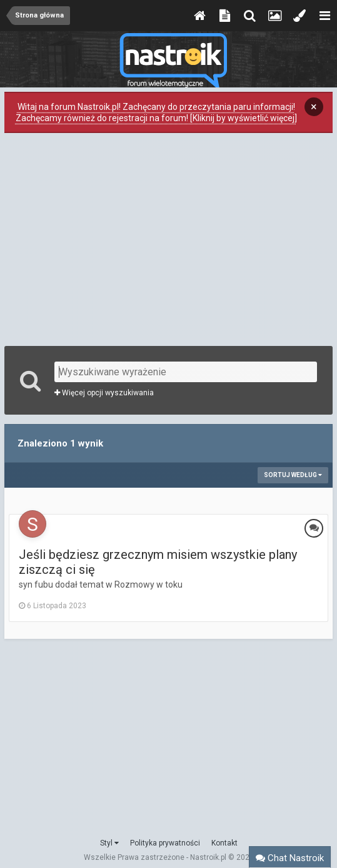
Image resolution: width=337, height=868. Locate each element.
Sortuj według (293, 475)
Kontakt (224, 843)
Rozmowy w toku (148, 584)
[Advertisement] (169, 238)
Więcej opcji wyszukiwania (104, 393)
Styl (109, 843)
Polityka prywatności (165, 843)
